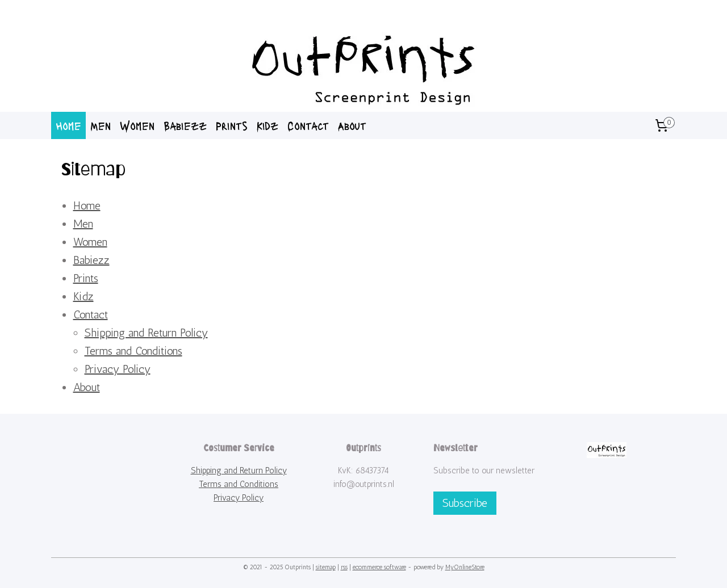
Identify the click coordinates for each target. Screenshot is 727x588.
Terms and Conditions (133, 351)
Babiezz (185, 125)
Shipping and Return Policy (146, 333)
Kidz (268, 125)
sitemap (326, 567)
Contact (308, 125)
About (352, 125)
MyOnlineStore (465, 567)
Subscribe (465, 503)
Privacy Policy (117, 369)
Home (68, 125)
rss (344, 567)
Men (101, 125)
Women (137, 125)
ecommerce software (379, 567)
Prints (232, 125)
